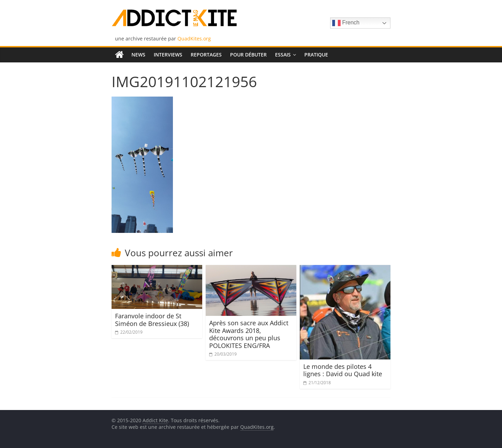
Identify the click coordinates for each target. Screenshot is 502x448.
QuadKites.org (194, 39)
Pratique (316, 55)
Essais (283, 55)
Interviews (168, 55)
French (346, 23)
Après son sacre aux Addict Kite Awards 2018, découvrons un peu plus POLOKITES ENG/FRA (249, 334)
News (138, 55)
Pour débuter (248, 55)
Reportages (206, 55)
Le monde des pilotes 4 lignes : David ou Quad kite (343, 370)
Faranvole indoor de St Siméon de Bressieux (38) (152, 320)
